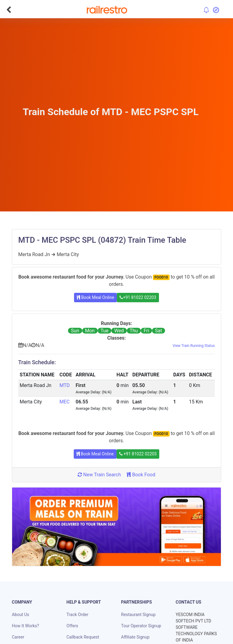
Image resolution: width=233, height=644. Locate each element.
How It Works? (25, 626)
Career (18, 637)
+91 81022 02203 (138, 297)
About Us (20, 615)
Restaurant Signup (138, 615)
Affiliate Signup (135, 637)
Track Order (77, 615)
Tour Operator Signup (141, 626)
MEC (64, 402)
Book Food (141, 475)
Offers (72, 626)
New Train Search (99, 475)
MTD (65, 385)
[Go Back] (9, 10)
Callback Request (83, 637)
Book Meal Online (95, 297)
